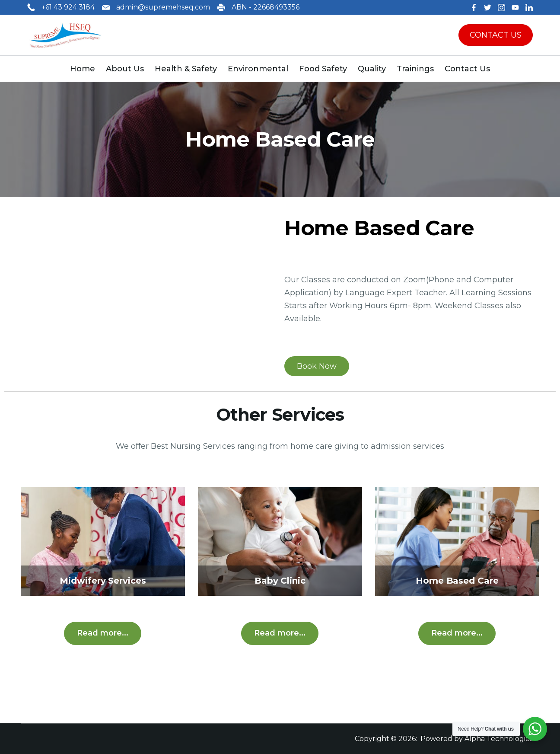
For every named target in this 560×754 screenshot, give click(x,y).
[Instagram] (501, 8)
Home (83, 69)
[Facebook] (474, 8)
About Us (125, 69)
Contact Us (467, 69)
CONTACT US (496, 35)
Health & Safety (186, 69)
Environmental (258, 69)
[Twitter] (488, 8)
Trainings (415, 69)
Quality (372, 69)
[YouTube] (515, 8)
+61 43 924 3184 (68, 7)
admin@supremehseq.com (163, 7)
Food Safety (323, 69)
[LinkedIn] (529, 8)
